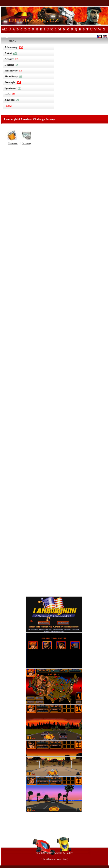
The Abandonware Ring (54, 859)
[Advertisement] (54, 372)
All (5, 29)
